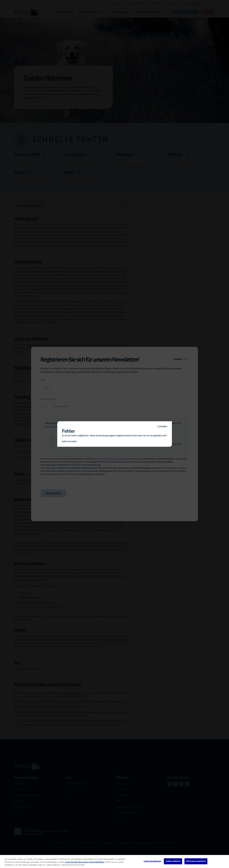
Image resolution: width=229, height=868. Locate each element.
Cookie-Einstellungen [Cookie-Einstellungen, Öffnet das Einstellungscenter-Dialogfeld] (153, 861)
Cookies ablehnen (173, 861)
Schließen (162, 427)
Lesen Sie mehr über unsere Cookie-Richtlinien (85, 862)
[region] (114, 861)
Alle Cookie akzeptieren (196, 861)
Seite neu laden (69, 441)
